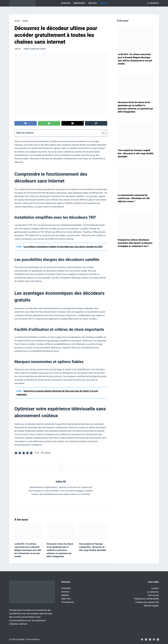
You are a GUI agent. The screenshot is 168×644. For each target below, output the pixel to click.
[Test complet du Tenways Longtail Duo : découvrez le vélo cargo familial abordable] (93, 532)
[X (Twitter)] (73, 123)
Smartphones (79, 3)
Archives (65, 592)
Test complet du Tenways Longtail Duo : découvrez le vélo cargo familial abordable (93, 547)
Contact (155, 588)
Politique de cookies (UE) (147, 602)
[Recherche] (153, 3)
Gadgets (104, 3)
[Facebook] (26, 123)
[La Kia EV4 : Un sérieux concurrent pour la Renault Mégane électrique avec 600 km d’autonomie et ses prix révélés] (29, 532)
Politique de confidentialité (146, 599)
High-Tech (93, 3)
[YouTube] (158, 639)
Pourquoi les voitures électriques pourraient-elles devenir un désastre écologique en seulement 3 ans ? (135, 243)
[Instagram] (150, 639)
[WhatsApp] (49, 123)
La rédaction (153, 592)
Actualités (66, 3)
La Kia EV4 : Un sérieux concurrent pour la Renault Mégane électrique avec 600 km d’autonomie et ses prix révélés (28, 550)
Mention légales (151, 606)
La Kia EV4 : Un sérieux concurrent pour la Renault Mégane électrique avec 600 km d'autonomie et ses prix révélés (135, 59)
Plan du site (153, 595)
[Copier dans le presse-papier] (96, 123)
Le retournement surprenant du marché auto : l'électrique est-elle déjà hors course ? (134, 198)
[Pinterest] (154, 639)
